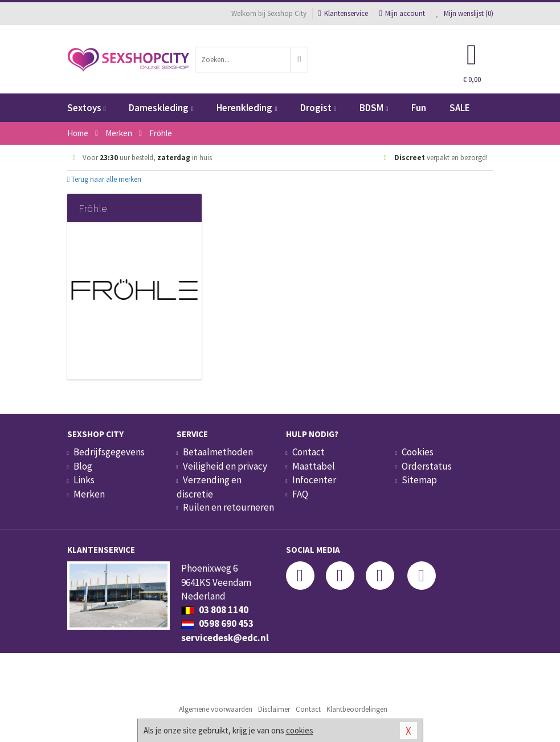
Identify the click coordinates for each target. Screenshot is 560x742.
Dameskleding (161, 108)
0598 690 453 (217, 623)
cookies (300, 730)
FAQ (300, 494)
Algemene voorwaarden (216, 709)
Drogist (318, 108)
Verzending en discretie (209, 487)
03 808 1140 (215, 610)
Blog (83, 466)
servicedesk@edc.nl (225, 638)
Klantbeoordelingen (357, 709)
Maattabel (314, 466)
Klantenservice (343, 13)
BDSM (374, 108)
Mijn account (402, 13)
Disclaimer (274, 709)
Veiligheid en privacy (225, 466)
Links (84, 480)
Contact (308, 452)
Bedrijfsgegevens (109, 452)
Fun (419, 108)
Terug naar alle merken (105, 179)
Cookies (418, 452)
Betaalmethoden (218, 452)
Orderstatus (427, 466)
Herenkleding (247, 108)
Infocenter (314, 480)
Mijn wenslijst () (465, 13)
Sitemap (419, 480)
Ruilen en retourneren (228, 507)
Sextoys (87, 108)
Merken (89, 494)
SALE (460, 108)
